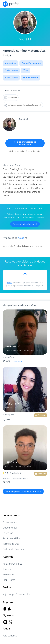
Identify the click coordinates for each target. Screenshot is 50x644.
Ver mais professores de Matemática (23, 491)
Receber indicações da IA (25, 224)
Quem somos (10, 522)
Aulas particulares (12, 564)
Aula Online (11, 98)
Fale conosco (10, 636)
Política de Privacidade (15, 549)
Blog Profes (9, 580)
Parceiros (8, 533)
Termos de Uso (11, 544)
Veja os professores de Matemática (25, 143)
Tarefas (7, 569)
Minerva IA (8, 574)
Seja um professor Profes (16, 594)
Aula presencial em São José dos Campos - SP (23, 105)
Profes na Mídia (11, 538)
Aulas (21, 238)
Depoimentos (10, 528)
